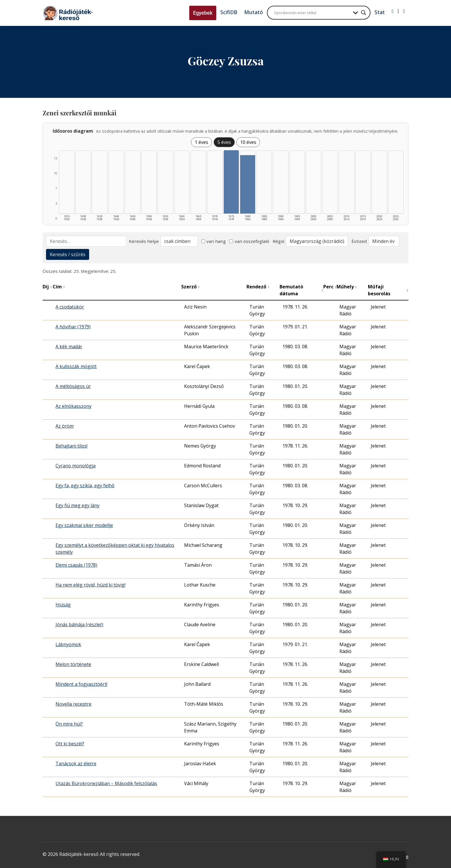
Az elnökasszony (73, 406)
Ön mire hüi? (69, 724)
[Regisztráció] (404, 11)
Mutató (254, 12)
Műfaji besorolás (388, 290)
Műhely (347, 287)
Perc (330, 287)
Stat (380, 12)
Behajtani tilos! (71, 446)
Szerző (191, 287)
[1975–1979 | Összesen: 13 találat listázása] (231, 182)
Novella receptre (73, 704)
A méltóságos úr (73, 386)
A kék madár (69, 347)
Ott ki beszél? (70, 744)
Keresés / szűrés (68, 254)
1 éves (201, 142)
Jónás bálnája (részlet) (79, 625)
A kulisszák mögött (76, 366)
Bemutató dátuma (302, 290)
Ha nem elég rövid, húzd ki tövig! (90, 585)
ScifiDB (229, 12)
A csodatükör (70, 307)
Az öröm (65, 426)
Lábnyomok (68, 644)
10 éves (248, 142)
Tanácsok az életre (76, 764)
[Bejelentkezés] (393, 11)
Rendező (258, 287)
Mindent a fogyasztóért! (81, 684)
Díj (47, 287)
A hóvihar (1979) (73, 327)
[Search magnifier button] (364, 13)
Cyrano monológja (76, 466)
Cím (59, 287)
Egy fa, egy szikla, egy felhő (85, 486)
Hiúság (63, 605)
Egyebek (203, 13)
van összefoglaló (249, 241)
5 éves (224, 142)
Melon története (73, 664)
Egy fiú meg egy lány (78, 505)
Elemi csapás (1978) (76, 565)
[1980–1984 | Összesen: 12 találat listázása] (248, 184)
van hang (214, 241)
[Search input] (312, 13)
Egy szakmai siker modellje (84, 525)
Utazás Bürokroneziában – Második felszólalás (106, 783)
